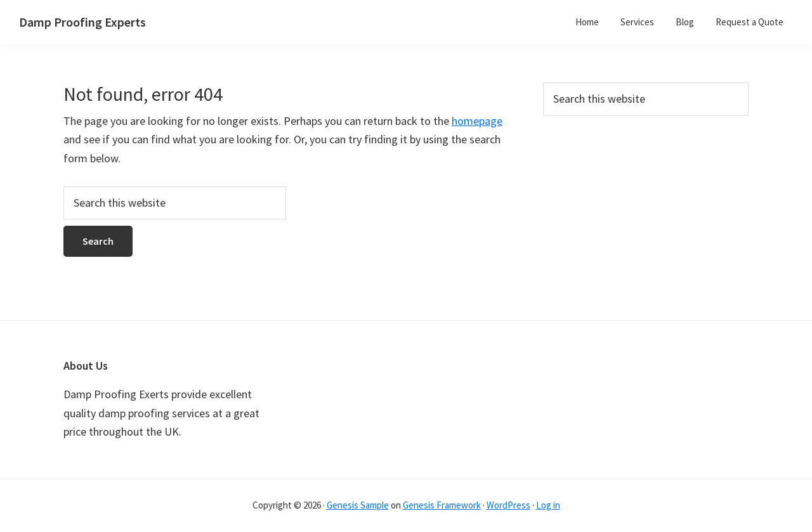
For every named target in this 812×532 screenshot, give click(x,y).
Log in (548, 505)
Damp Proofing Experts (82, 22)
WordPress (508, 505)
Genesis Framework (442, 505)
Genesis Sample (358, 505)
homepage (477, 121)
